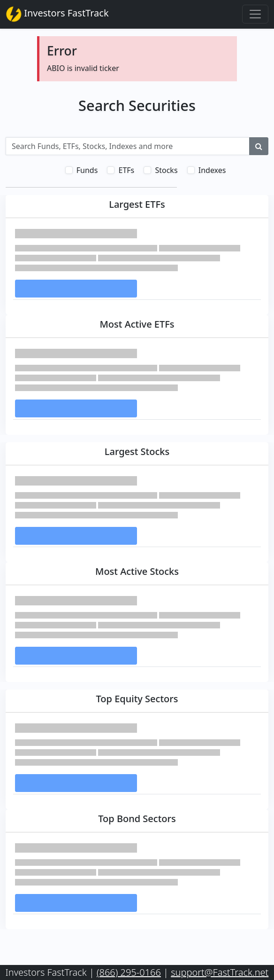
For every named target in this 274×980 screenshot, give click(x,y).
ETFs (126, 170)
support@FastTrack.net (220, 972)
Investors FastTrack (57, 14)
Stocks (166, 170)
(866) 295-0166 (129, 972)
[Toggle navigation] (255, 14)
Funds (87, 170)
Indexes (212, 170)
